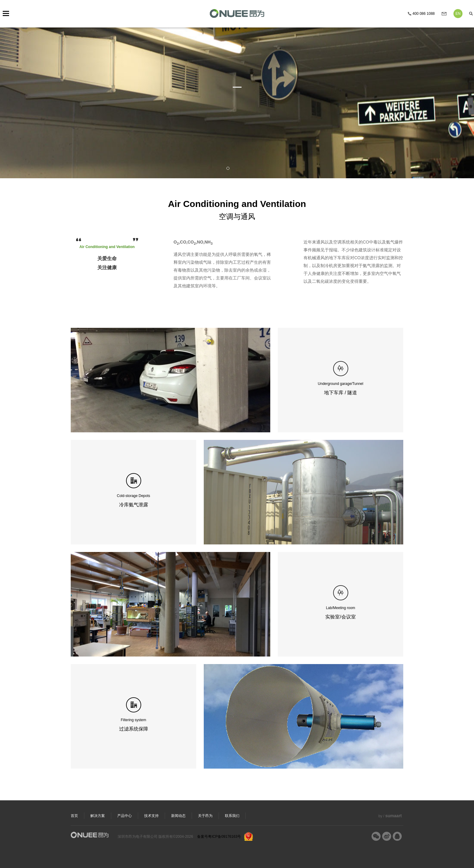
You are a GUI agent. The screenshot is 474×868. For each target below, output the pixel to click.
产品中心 (125, 816)
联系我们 (232, 816)
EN (458, 14)
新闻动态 (178, 816)
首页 (74, 816)
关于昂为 (205, 816)
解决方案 (98, 816)
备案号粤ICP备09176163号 (219, 837)
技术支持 (151, 816)
